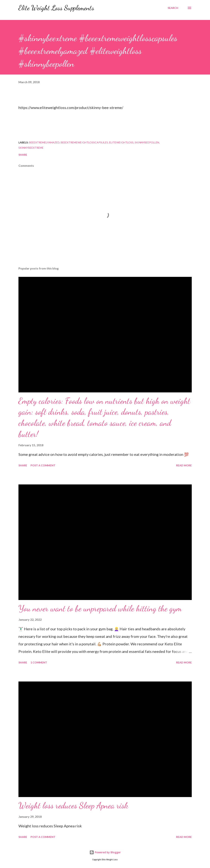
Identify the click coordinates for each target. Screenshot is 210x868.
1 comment (39, 662)
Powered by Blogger (105, 852)
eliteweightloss (121, 142)
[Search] (173, 8)
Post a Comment (43, 465)
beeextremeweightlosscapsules (84, 142)
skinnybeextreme (31, 148)
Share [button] (23, 155)
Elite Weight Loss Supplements (56, 8)
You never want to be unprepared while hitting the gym (100, 608)
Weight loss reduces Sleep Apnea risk (73, 806)
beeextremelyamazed (44, 142)
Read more (184, 465)
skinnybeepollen (147, 142)
